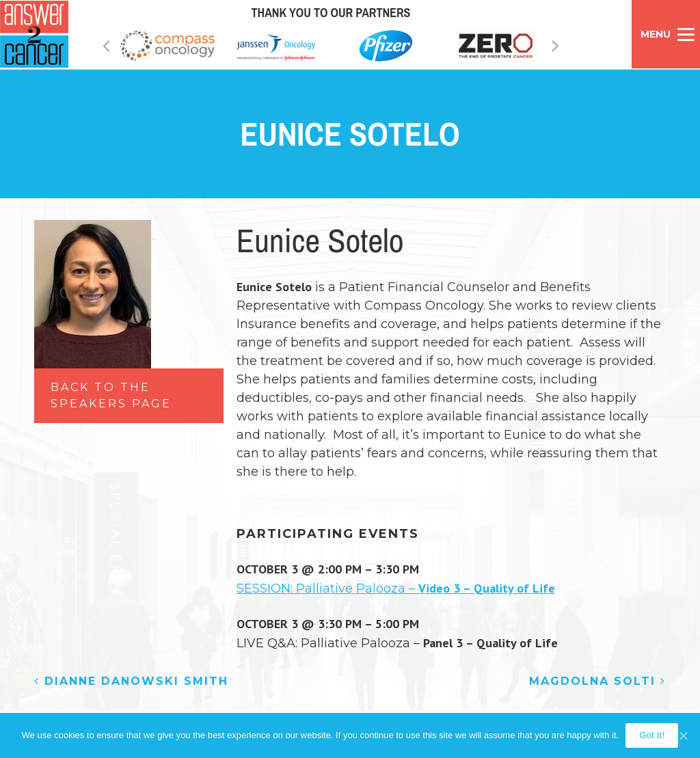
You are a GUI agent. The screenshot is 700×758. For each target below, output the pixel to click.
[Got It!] (683, 735)
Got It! (652, 735)
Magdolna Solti (597, 681)
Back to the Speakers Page (111, 395)
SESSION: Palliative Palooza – (396, 588)
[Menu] (666, 34)
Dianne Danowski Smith (131, 681)
